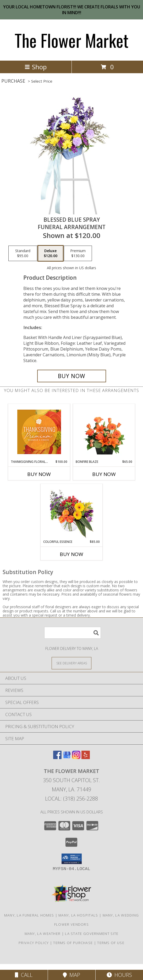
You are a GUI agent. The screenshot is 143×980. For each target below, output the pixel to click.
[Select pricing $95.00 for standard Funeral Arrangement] (23, 253)
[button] (72, 859)
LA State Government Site (92, 934)
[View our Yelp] (86, 757)
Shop (36, 67)
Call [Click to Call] (24, 975)
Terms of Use (111, 943)
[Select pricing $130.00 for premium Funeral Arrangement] (78, 253)
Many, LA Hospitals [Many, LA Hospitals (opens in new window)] (78, 915)
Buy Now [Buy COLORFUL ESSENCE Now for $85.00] (71, 554)
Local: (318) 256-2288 (71, 799)
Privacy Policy (34, 943)
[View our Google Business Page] (67, 757)
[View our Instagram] (76, 757)
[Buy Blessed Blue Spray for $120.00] (72, 376)
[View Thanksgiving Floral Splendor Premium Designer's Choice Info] (39, 432)
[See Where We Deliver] (71, 663)
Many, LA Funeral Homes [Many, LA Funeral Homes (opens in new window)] (29, 915)
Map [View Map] (71, 975)
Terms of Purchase (73, 943)
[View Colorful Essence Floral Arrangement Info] (72, 512)
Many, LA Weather (43, 934)
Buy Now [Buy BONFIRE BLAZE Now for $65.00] (104, 474)
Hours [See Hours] (119, 975)
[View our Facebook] (57, 757)
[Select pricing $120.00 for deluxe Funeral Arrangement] (51, 253)
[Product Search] (73, 633)
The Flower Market (72, 40)
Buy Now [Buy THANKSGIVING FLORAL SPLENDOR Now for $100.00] (39, 474)
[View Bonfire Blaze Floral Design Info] (104, 432)
